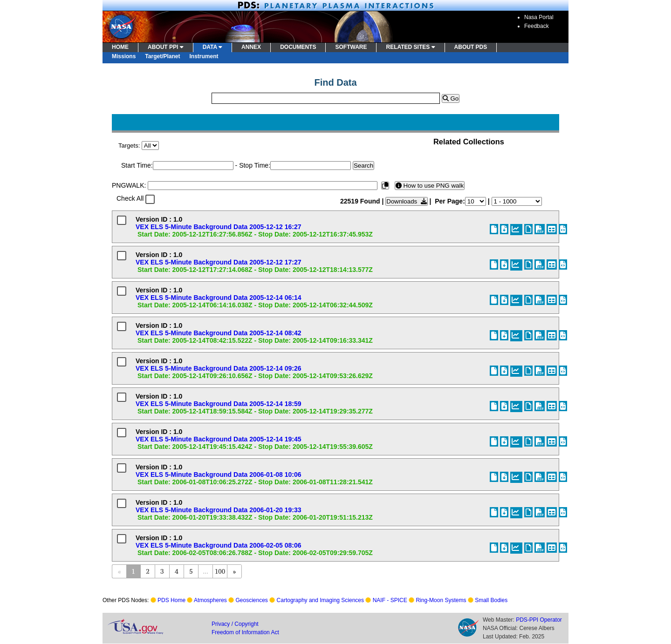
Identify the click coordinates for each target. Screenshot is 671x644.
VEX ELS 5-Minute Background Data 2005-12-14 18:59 (219, 404)
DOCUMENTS (298, 47)
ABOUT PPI (166, 47)
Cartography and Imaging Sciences (320, 600)
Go (451, 98)
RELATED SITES (410, 47)
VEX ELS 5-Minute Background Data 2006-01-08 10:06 (219, 475)
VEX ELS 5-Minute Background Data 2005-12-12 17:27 (219, 262)
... (205, 571)
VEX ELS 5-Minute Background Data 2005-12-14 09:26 (219, 368)
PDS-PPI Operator (539, 620)
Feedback (537, 26)
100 (220, 571)
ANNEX (251, 47)
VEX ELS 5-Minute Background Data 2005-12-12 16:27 (219, 227)
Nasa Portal (539, 17)
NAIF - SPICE (390, 600)
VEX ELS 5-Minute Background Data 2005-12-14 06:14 (219, 298)
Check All (130, 198)
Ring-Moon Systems (441, 600)
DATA (212, 47)
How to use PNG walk (430, 186)
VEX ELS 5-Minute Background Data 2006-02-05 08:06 (219, 545)
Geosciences (252, 600)
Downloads (406, 201)
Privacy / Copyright (235, 624)
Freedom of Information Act (245, 632)
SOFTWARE (351, 47)
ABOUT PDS (471, 47)
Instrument (204, 56)
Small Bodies (491, 600)
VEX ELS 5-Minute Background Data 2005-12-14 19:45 (219, 439)
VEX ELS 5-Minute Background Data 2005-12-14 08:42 (219, 333)
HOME (120, 47)
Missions (124, 56)
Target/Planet (162, 56)
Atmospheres (210, 600)
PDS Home (171, 600)
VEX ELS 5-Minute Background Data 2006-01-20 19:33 (219, 510)
